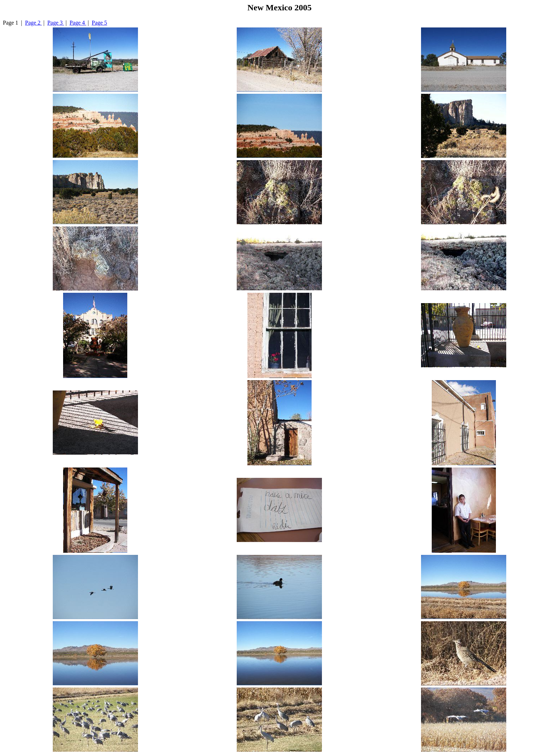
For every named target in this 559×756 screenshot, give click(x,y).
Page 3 (56, 23)
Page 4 (78, 23)
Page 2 (33, 23)
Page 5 (99, 23)
